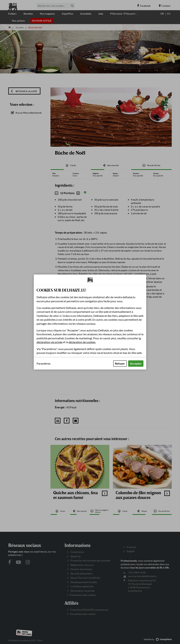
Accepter (136, 363)
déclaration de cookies (82, 342)
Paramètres (44, 364)
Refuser (120, 363)
